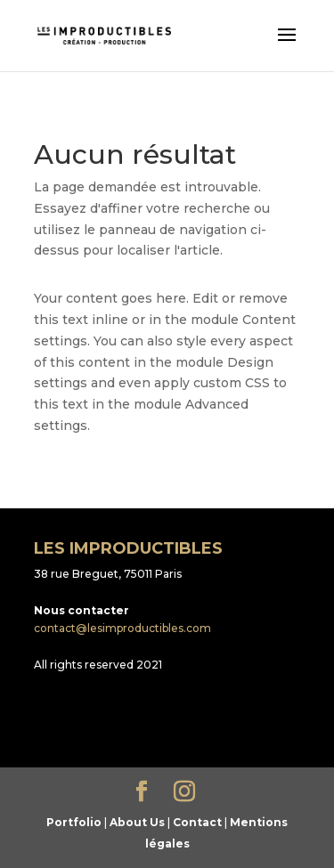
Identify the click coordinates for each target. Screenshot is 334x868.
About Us (137, 822)
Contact (197, 822)
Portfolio (74, 822)
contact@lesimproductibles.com (122, 628)
